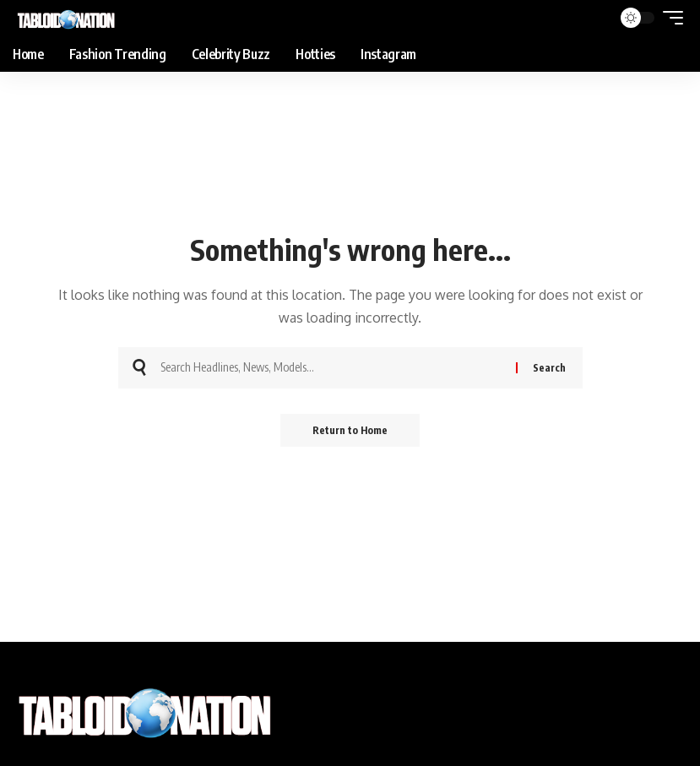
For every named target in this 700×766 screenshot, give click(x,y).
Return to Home (350, 430)
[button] (669, 18)
